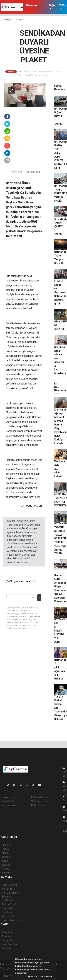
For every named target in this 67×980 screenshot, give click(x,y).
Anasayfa (8, 19)
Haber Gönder (39, 805)
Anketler (6, 936)
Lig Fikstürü (8, 901)
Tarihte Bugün (10, 904)
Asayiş (5, 869)
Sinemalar (7, 908)
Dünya (5, 849)
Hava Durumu (9, 885)
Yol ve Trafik (9, 889)
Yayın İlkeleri (9, 801)
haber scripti (56, 968)
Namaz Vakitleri (10, 893)
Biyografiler (8, 940)
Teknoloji (7, 857)
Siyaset (6, 865)
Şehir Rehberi (9, 916)
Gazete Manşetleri (12, 920)
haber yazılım (7, 972)
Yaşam (19, 19)
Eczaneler (7, 897)
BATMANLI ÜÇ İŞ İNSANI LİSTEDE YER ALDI (60, 631)
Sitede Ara (8, 932)
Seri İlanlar (8, 912)
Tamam (46, 977)
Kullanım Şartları (40, 797)
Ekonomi (32, 5)
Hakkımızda (8, 797)
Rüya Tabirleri (9, 944)
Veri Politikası (9, 805)
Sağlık (5, 861)
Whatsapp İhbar (40, 801)
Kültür (5, 853)
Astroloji (6, 948)
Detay (32, 977)
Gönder (40, 597)
